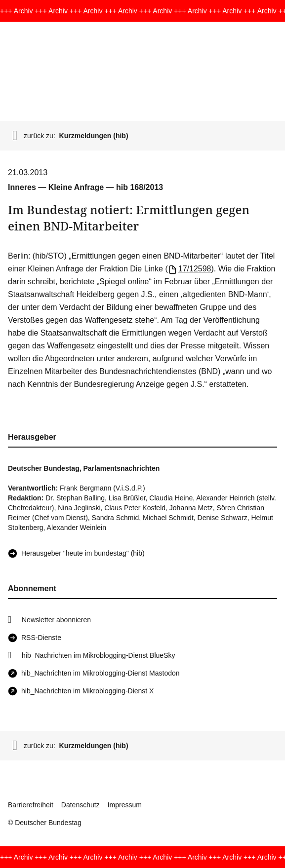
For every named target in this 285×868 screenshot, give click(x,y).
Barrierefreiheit (31, 805)
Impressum (125, 805)
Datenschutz (81, 805)
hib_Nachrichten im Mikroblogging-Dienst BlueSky (98, 655)
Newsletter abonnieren (56, 620)
